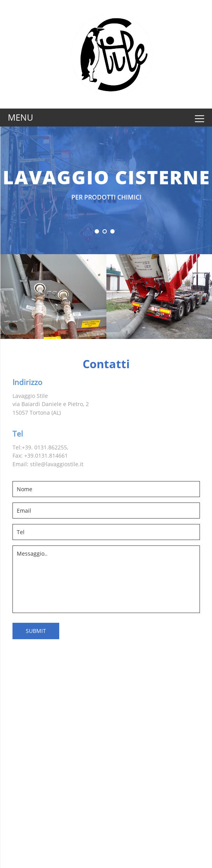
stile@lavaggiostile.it (57, 464)
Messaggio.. (106, 579)
